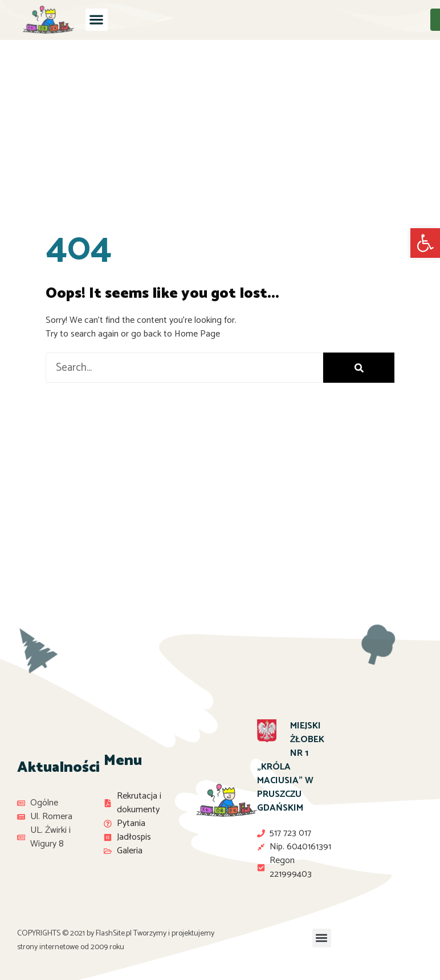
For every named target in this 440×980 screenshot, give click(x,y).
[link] (425, 243)
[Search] (359, 368)
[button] (97, 20)
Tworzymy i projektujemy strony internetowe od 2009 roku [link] (116, 940)
